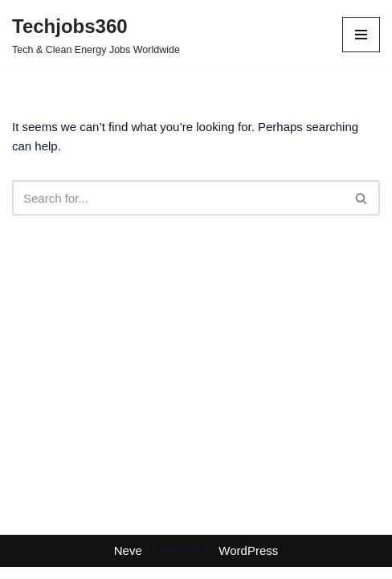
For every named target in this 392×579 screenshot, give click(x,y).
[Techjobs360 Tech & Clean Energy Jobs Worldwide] (96, 35)
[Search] (178, 198)
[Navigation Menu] (361, 35)
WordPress (248, 550)
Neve (128, 550)
